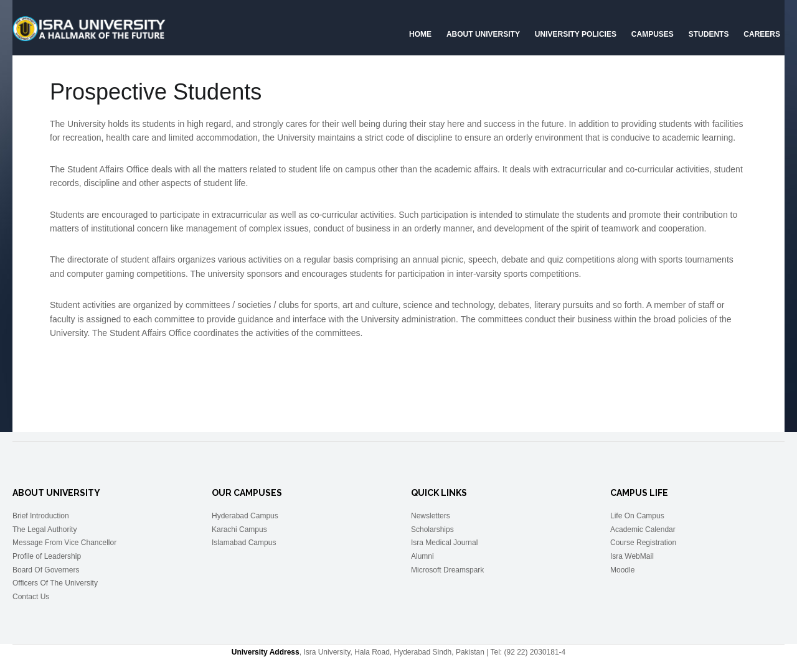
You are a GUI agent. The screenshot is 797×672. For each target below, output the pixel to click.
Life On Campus (637, 516)
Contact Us (31, 597)
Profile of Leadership (47, 556)
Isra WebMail (632, 556)
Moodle (622, 570)
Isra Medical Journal (444, 543)
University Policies (576, 34)
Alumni (422, 556)
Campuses (653, 34)
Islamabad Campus (244, 543)
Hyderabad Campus (245, 516)
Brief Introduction (41, 516)
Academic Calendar (643, 530)
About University (483, 34)
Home (420, 34)
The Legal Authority (45, 530)
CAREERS (762, 34)
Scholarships (432, 530)
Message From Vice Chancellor (64, 543)
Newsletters (431, 516)
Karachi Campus (239, 530)
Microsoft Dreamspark (447, 570)
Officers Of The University (55, 583)
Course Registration (643, 543)
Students (709, 34)
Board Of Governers (46, 570)
